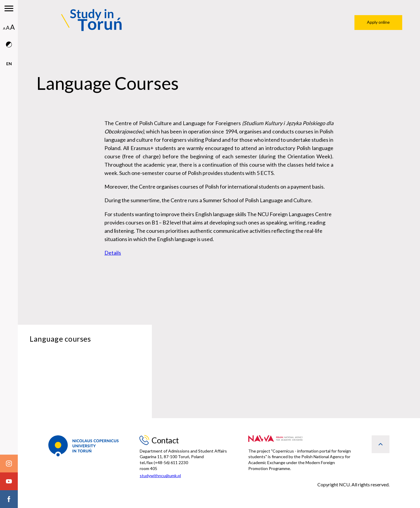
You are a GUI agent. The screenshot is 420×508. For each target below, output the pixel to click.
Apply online (378, 22)
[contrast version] (9, 51)
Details (113, 254)
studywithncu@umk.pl (160, 476)
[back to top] (381, 444)
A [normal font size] (4, 28)
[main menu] (9, 9)
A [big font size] (12, 27)
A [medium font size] (8, 28)
